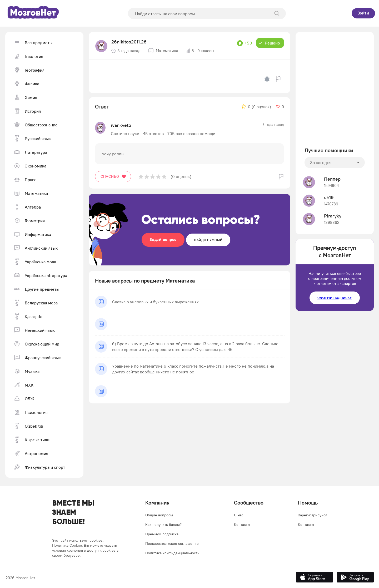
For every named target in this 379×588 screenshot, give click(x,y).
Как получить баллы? (163, 525)
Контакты (242, 525)
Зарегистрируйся (313, 515)
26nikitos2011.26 (129, 42)
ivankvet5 (121, 125)
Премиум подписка (162, 534)
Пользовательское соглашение (172, 543)
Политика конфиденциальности (172, 553)
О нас (239, 515)
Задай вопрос (163, 239)
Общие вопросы (159, 515)
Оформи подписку (335, 298)
